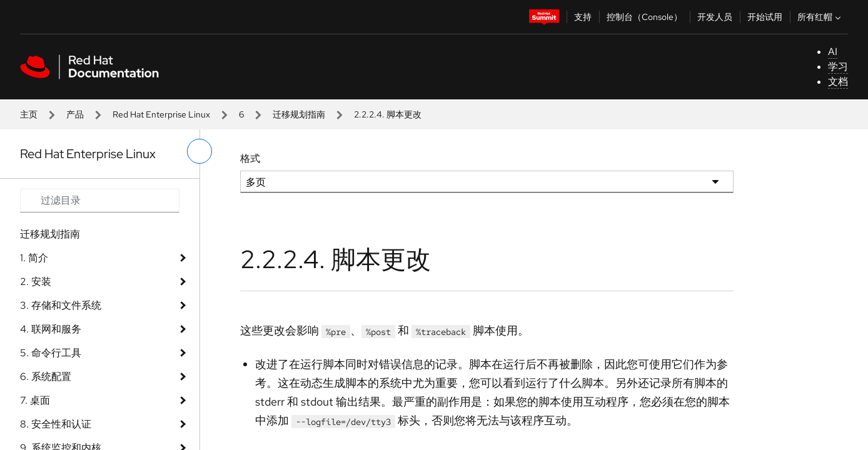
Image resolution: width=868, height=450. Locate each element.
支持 (583, 17)
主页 (29, 114)
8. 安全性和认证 (56, 424)
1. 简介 (34, 258)
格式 (250, 158)
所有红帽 (820, 17)
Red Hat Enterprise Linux (161, 114)
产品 (75, 114)
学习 (838, 67)
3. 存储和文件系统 (61, 305)
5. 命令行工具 (51, 353)
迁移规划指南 (299, 114)
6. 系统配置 (46, 377)
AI (833, 52)
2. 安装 (36, 282)
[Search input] (100, 201)
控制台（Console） (644, 17)
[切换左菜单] (199, 151)
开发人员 (715, 17)
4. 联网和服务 (51, 329)
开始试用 (765, 17)
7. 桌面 (35, 400)
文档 (838, 82)
